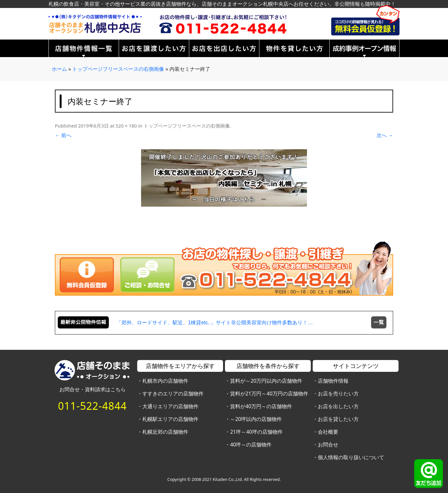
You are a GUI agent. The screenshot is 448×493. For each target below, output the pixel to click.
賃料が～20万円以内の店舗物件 (266, 381)
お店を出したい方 (338, 406)
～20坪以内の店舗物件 (256, 419)
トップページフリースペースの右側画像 (118, 69)
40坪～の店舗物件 (251, 445)
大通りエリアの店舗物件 (170, 406)
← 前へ (63, 135)
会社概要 (328, 432)
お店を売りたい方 (338, 394)
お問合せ (328, 445)
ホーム (59, 69)
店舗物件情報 (333, 381)
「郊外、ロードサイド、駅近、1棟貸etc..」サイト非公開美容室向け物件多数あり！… (215, 323)
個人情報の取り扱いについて (351, 457)
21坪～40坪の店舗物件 (256, 432)
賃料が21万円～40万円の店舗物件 (269, 394)
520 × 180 (126, 126)
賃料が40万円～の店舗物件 (261, 406)
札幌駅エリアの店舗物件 (170, 419)
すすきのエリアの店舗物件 (173, 394)
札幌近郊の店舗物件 (165, 432)
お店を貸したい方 (338, 419)
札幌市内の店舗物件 (165, 381)
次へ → (385, 135)
